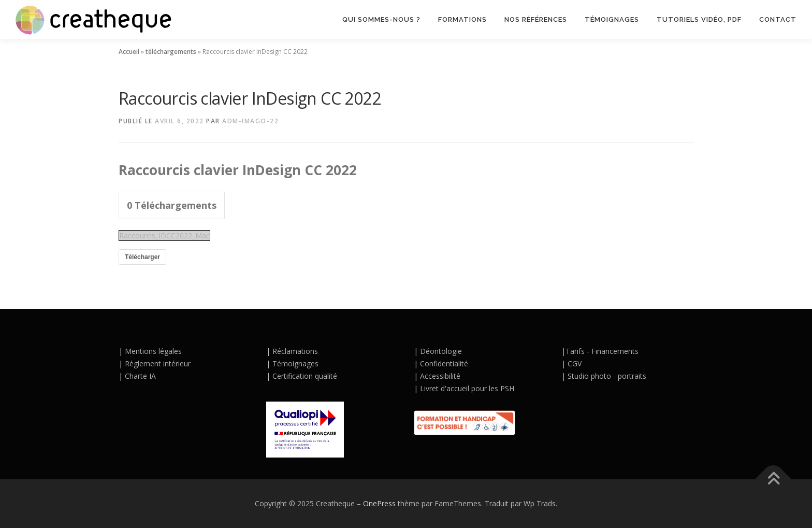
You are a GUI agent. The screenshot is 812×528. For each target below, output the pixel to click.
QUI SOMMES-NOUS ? (381, 19)
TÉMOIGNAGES (612, 19)
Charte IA (139, 376)
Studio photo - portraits (607, 376)
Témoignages (295, 363)
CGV (575, 363)
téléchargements (171, 52)
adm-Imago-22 (250, 121)
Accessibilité (440, 376)
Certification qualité (304, 376)
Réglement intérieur (158, 363)
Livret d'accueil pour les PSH (467, 388)
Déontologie (441, 351)
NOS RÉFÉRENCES (536, 19)
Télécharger (142, 257)
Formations (462, 19)
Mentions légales (153, 351)
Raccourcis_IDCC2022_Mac (164, 236)
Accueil (129, 52)
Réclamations (295, 351)
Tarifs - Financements (602, 351)
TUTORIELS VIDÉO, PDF (699, 19)
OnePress (379, 503)
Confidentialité (444, 363)
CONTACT (778, 19)
